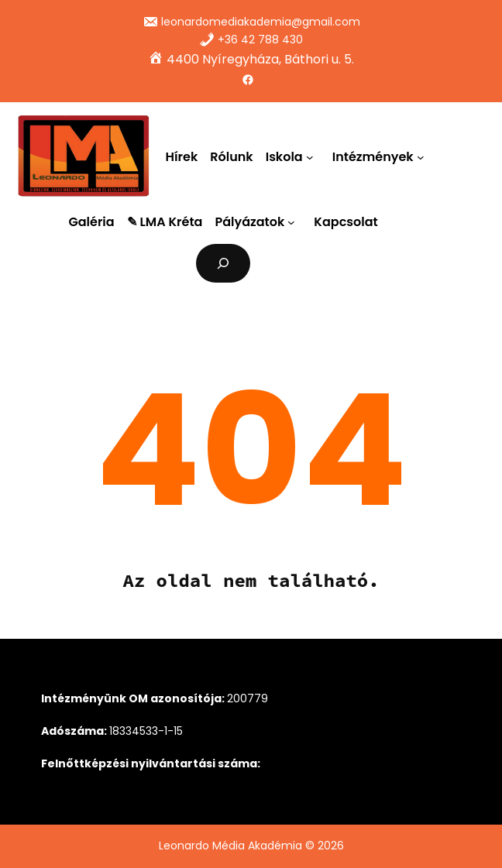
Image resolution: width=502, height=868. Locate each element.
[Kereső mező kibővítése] (223, 263)
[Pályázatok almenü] (294, 222)
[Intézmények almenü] (424, 156)
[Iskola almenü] (313, 156)
